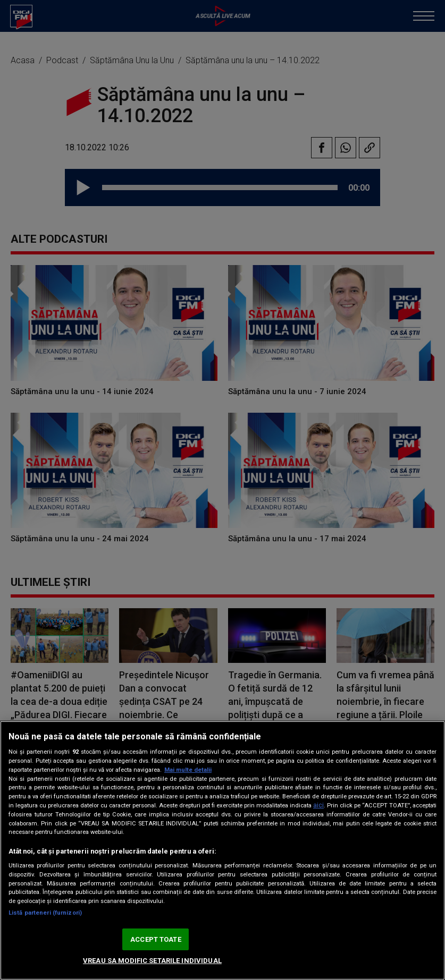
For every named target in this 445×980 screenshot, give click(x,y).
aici (318, 805)
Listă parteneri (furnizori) (45, 913)
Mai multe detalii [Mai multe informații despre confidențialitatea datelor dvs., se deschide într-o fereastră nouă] (188, 770)
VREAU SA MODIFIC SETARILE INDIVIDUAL (152, 961)
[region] (222, 850)
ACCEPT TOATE (156, 939)
